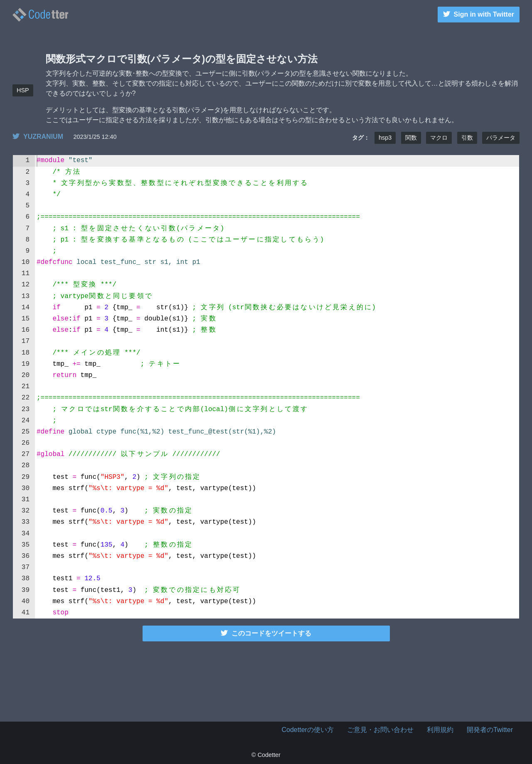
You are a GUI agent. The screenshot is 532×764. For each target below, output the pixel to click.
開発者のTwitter (490, 730)
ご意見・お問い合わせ (380, 730)
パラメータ (501, 138)
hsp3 (385, 138)
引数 (467, 138)
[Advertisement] (266, 680)
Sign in (479, 14)
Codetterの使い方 (308, 730)
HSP (23, 90)
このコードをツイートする (266, 633)
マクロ (439, 138)
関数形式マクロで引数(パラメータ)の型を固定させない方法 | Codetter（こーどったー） (40, 15)
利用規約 (440, 730)
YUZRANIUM (38, 137)
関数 (411, 138)
